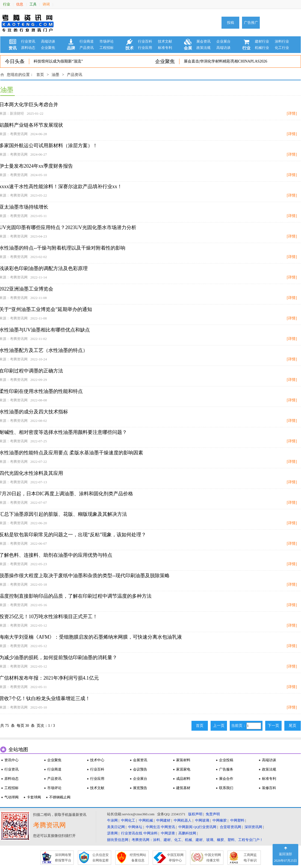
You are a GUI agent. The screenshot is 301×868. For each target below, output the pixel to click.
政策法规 (203, 48)
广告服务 (226, 769)
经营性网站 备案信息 (138, 858)
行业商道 (87, 41)
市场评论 (107, 41)
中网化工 (128, 820)
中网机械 (146, 820)
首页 (40, 75)
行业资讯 (28, 41)
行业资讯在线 (132, 833)
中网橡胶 (220, 820)
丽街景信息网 (118, 840)
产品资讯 (87, 48)
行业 (7, 4)
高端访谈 (48, 41)
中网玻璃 (202, 820)
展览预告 (140, 788)
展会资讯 (203, 41)
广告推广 (251, 23)
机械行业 (262, 48)
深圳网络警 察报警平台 (63, 858)
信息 (20, 4)
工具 (33, 4)
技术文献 (165, 41)
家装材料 (183, 760)
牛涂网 (112, 820)
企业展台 (223, 41)
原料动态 (28, 48)
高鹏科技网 (187, 833)
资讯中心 (11, 760)
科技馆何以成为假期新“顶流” (58, 61)
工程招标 (107, 48)
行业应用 (145, 48)
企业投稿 (226, 760)
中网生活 (153, 827)
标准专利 (165, 48)
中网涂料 (150, 833)
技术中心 (97, 760)
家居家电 (183, 769)
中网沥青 (168, 833)
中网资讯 (168, 827)
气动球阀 (11, 797)
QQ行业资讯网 (205, 827)
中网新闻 (185, 827)
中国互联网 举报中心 (175, 858)
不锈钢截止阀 (60, 797)
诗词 (46, 4)
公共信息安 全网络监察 (101, 858)
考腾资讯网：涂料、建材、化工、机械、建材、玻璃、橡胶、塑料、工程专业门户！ (197, 840)
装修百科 (269, 788)
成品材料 (183, 779)
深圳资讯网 (253, 827)
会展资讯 (140, 760)
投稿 (231, 23)
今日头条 (15, 61)
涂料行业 (282, 41)
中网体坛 (135, 827)
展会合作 (226, 779)
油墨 (55, 75)
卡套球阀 (34, 797)
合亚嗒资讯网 (231, 827)
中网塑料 (237, 820)
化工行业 (282, 48)
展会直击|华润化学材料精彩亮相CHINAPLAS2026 (225, 61)
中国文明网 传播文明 (213, 858)
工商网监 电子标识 (250, 858)
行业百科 (145, 41)
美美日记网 (116, 827)
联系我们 (226, 788)
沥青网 (112, 833)
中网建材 (163, 820)
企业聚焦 (48, 48)
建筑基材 (183, 788)
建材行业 (262, 41)
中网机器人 (183, 820)
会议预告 (140, 769)
